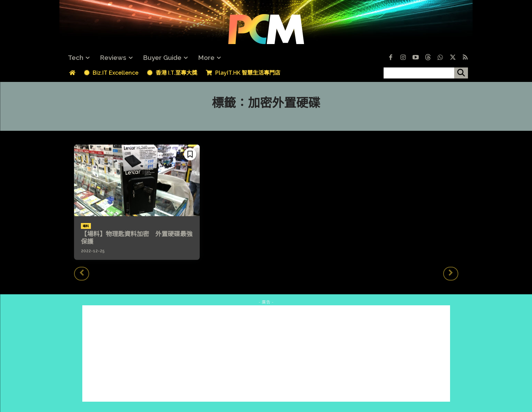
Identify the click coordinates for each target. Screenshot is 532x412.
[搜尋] (461, 73)
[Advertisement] (266, 353)
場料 (86, 226)
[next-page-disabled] (451, 274)
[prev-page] (82, 274)
